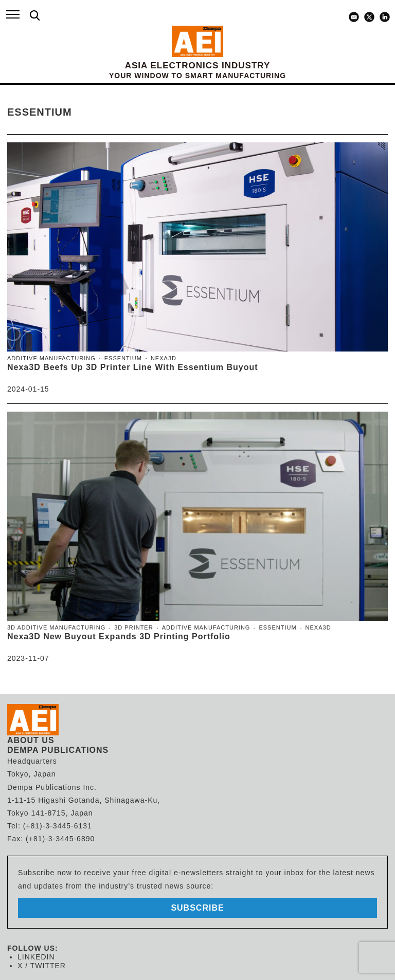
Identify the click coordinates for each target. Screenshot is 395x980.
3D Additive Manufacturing (56, 627)
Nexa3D (164, 358)
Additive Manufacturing (51, 358)
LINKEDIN (36, 957)
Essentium (123, 358)
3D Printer (133, 627)
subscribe (197, 908)
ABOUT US (31, 740)
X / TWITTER (42, 966)
